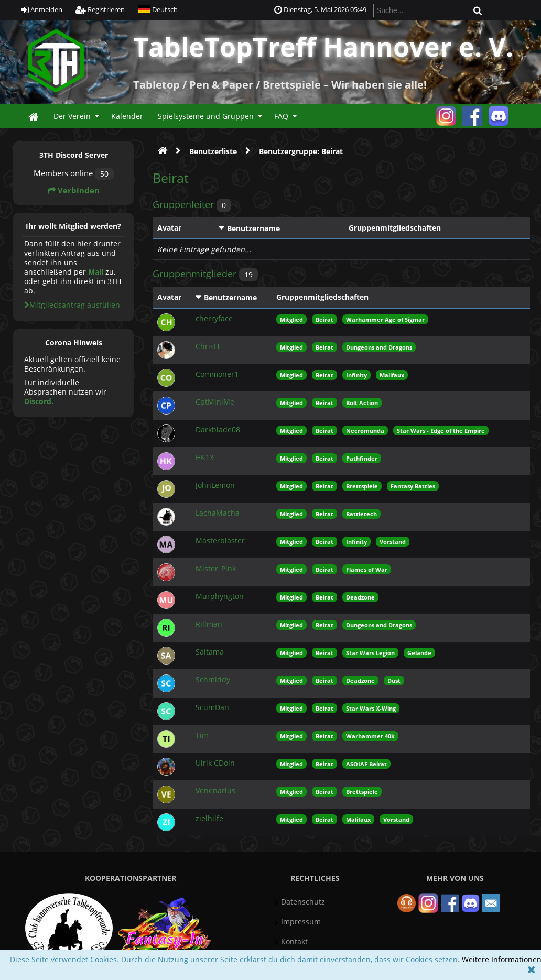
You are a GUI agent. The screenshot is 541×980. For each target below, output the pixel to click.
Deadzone (360, 597)
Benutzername (253, 228)
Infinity (356, 375)
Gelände (419, 653)
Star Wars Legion (370, 653)
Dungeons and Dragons (379, 347)
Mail (96, 272)
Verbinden (74, 190)
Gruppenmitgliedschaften (395, 228)
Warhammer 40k (370, 736)
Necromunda (365, 431)
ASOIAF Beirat (366, 764)
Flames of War (367, 569)
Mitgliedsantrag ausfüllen (72, 305)
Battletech (361, 514)
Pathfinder (362, 458)
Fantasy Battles (413, 486)
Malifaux (392, 375)
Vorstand (393, 542)
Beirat (324, 319)
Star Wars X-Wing (371, 708)
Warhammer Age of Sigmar (385, 319)
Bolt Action (362, 403)
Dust (394, 680)
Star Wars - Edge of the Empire (441, 431)
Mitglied (291, 319)
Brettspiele (362, 486)
